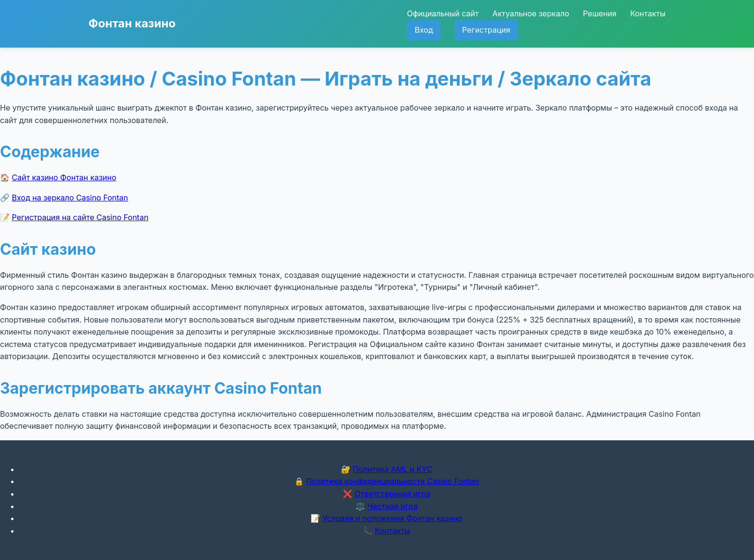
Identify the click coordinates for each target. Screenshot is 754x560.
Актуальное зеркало (531, 13)
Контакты (648, 13)
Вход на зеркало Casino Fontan (70, 198)
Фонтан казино (132, 23)
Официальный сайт (443, 13)
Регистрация (486, 30)
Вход (424, 30)
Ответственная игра (392, 494)
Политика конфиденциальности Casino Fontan (392, 481)
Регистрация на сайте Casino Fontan (80, 217)
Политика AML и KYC (393, 469)
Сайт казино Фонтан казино (64, 177)
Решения (600, 13)
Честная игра (393, 506)
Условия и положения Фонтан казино (393, 518)
